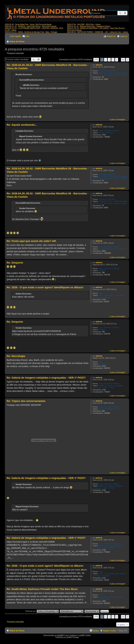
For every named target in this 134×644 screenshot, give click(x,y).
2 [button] (106, 60)
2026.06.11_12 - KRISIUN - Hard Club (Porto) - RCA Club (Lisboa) (31, 26)
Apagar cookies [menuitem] (110, 631)
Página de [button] (96, 60)
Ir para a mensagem (118, 119)
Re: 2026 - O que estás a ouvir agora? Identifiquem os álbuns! (45, 287)
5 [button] (117, 60)
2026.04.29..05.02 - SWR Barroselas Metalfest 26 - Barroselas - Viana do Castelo (110, 74)
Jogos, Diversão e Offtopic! (109, 131)
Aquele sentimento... (107, 133)
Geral (101, 293)
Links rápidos (15, 36)
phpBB (60, 635)
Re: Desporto (15, 263)
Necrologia (103, 364)
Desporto (102, 271)
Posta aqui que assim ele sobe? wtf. (113, 249)
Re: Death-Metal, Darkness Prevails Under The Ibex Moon (42, 589)
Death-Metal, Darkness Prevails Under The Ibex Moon (108, 598)
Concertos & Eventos (107, 71)
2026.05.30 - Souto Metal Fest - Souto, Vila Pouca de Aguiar (28, 24)
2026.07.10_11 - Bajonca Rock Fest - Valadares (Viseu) (89, 26)
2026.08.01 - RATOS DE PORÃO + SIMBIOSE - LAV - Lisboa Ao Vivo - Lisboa (97, 32)
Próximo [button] (127, 60)
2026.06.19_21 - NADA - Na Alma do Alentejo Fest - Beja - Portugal (31, 32)
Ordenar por (30, 611)
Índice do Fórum (17, 41)
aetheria (99, 65)
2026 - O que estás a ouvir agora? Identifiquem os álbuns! (109, 296)
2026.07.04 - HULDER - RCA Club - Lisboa (84, 24)
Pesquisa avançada (125, 13)
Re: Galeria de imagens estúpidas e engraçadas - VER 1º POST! (46, 378)
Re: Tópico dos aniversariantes (26, 401)
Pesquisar (120, 13)
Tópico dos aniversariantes (109, 409)
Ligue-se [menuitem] (124, 36)
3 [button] (109, 60)
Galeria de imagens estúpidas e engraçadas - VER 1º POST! (108, 387)
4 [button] (113, 60)
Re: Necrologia (16, 356)
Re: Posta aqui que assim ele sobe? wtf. (31, 241)
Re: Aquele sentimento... (22, 125)
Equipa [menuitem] (96, 631)
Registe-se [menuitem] (111, 36)
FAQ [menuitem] (27, 36)
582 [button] (123, 60)
